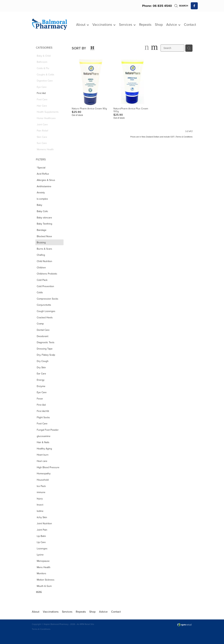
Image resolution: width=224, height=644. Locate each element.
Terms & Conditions (41, 629)
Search (181, 6)
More (39, 592)
